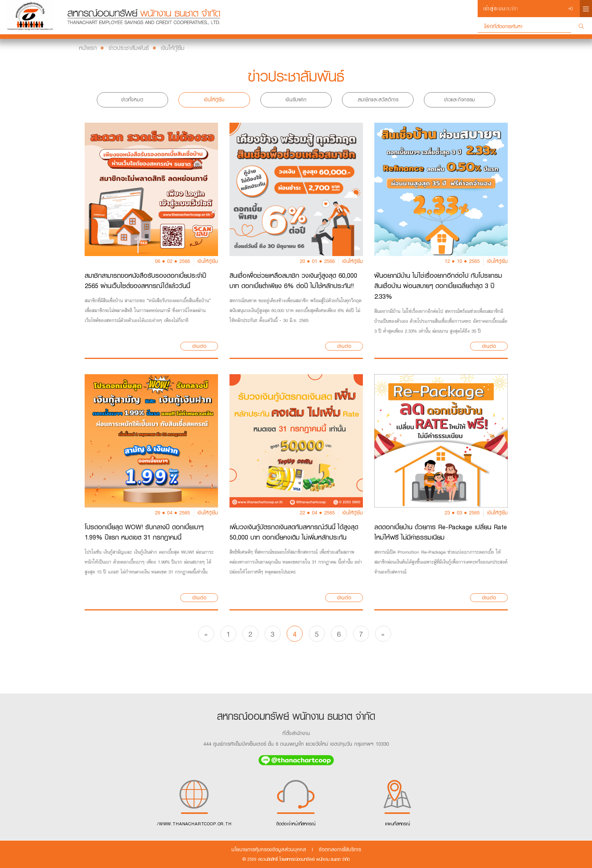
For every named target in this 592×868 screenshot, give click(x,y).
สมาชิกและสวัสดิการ (378, 100)
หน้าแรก (88, 48)
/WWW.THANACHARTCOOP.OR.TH (194, 802)
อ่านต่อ (199, 346)
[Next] (383, 634)
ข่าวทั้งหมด (132, 100)
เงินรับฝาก (296, 100)
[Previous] (206, 634)
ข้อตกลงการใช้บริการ (340, 850)
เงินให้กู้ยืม (173, 48)
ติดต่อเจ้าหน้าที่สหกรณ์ (296, 802)
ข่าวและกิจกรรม (460, 100)
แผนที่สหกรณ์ (398, 802)
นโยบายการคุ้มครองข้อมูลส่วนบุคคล (269, 850)
